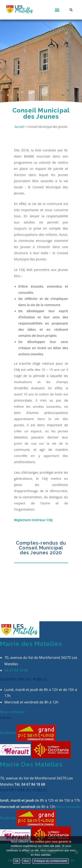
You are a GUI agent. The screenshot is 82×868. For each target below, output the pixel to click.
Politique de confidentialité (51, 861)
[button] (57, 10)
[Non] (77, 852)
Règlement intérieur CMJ (33, 520)
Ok (17, 861)
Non (26, 861)
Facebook (8, 732)
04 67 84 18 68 (16, 670)
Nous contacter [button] (12, 712)
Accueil (19, 127)
